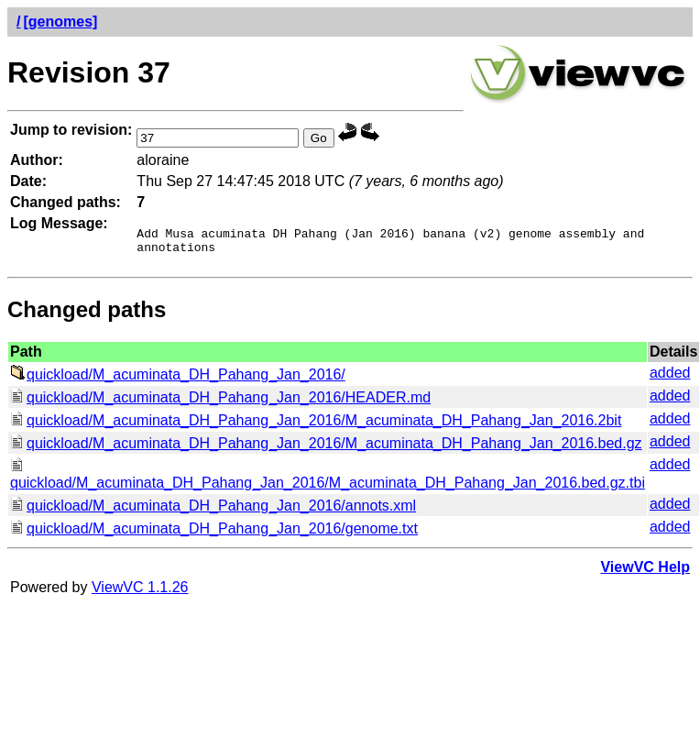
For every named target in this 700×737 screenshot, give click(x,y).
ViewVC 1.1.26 (140, 593)
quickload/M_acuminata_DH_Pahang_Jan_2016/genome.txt (214, 534)
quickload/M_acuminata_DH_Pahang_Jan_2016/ (178, 380)
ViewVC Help (645, 572)
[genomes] (60, 22)
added (670, 378)
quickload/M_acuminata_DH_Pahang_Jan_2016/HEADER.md (220, 403)
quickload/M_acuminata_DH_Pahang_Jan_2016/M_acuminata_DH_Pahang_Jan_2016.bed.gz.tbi (328, 480)
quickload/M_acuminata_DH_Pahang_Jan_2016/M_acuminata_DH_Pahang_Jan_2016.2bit (316, 426)
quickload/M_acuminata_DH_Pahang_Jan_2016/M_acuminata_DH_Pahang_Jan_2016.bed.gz (326, 449)
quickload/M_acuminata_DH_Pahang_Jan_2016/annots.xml (213, 511)
